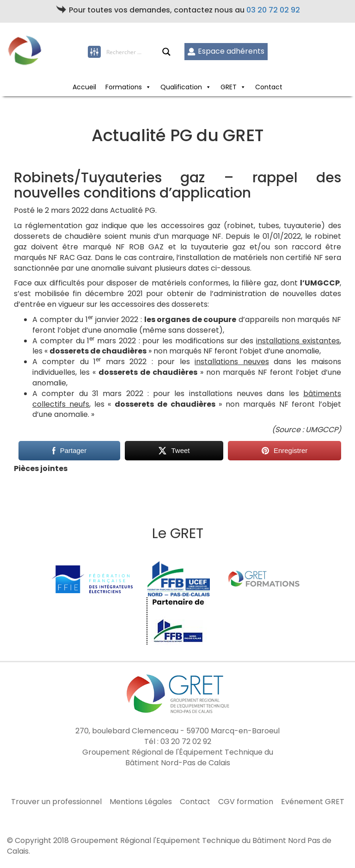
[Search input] (134, 52)
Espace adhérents (226, 51)
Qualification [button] (186, 87)
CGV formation (246, 802)
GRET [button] (233, 87)
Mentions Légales (141, 802)
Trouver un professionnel (56, 802)
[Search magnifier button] (166, 52)
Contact (269, 87)
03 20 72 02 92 (273, 10)
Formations (128, 87)
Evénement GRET (313, 802)
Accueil (84, 87)
